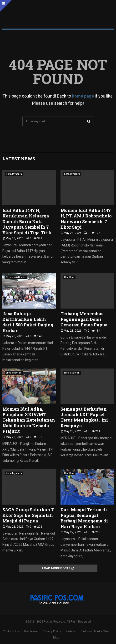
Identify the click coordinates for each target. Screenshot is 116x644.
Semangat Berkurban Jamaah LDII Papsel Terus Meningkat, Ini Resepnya (84, 417)
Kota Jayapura (14, 174)
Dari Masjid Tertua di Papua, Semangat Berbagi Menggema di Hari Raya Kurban (84, 518)
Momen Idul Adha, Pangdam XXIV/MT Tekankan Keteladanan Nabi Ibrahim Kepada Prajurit (29, 420)
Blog (56, 638)
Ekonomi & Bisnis (16, 277)
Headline (69, 277)
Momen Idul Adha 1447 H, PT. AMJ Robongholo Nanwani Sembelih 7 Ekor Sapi (86, 219)
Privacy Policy (52, 631)
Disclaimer (31, 631)
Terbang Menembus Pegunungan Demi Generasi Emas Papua (84, 319)
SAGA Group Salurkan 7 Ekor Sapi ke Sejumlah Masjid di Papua (28, 515)
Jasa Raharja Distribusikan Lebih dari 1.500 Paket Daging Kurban (28, 322)
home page (83, 96)
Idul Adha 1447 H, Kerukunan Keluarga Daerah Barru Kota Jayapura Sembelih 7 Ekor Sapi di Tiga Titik (27, 221)
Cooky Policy (11, 631)
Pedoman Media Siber (95, 631)
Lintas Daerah (14, 373)
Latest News (19, 159)
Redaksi (71, 631)
